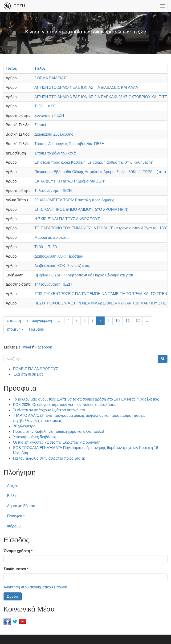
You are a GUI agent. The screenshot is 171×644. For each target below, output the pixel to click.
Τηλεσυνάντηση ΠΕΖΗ (53, 191)
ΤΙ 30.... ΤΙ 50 (46, 247)
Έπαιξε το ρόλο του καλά (55, 153)
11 (128, 321)
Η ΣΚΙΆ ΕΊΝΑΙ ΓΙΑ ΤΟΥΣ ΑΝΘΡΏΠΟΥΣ (67, 219)
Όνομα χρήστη (18, 551)
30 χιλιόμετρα (24, 426)
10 (118, 321)
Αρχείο (13, 486)
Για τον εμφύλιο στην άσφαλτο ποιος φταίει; (49, 458)
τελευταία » (38, 329)
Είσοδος (13, 596)
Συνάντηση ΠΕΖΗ (49, 115)
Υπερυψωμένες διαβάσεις (35, 437)
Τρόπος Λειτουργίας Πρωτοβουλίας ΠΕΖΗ (69, 144)
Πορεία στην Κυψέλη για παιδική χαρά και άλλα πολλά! (58, 431)
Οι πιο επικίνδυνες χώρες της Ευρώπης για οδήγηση (57, 442)
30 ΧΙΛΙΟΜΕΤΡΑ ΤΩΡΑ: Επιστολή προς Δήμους (74, 200)
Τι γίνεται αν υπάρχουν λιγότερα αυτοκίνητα (49, 410)
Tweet (26, 347)
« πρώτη (14, 321)
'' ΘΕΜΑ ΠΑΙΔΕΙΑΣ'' (51, 78)
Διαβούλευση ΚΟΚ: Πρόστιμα (59, 256)
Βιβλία (12, 496)
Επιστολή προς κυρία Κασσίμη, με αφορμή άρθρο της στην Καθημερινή (94, 162)
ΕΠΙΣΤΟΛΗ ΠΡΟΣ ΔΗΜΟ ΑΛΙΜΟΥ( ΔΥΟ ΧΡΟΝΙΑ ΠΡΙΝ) (81, 209)
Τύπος (11, 68)
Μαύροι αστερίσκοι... (52, 237)
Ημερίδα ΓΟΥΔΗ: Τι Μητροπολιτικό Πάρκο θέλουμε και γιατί (84, 275)
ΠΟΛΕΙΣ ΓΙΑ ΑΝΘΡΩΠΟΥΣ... (37, 369)
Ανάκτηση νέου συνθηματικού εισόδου (35, 587)
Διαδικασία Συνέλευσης (54, 134)
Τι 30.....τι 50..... (48, 106)
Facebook (44, 347)
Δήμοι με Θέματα (21, 506)
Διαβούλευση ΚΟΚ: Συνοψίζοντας (62, 266)
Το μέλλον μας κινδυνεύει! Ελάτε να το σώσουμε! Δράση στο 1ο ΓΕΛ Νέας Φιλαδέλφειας (86, 399)
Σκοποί (40, 125)
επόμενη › (15, 329)
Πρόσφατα (16, 516)
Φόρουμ (14, 526)
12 (138, 321)
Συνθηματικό (16, 569)
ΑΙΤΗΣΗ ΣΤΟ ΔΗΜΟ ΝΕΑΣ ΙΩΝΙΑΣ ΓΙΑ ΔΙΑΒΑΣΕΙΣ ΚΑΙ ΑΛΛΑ (86, 87)
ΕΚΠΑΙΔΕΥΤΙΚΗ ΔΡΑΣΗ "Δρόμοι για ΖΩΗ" (70, 181)
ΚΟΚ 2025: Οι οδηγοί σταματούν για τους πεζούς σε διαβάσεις (65, 405)
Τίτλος (40, 68)
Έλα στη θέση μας (28, 374)
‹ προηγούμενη (39, 321)
